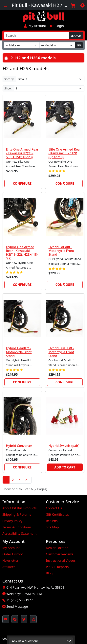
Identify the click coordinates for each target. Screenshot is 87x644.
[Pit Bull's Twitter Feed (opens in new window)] (24, 619)
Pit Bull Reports (57, 567)
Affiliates (9, 567)
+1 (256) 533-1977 (20, 600)
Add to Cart (65, 467)
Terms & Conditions (17, 527)
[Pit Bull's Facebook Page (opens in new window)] (15, 619)
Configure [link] (22, 183)
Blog (49, 573)
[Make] (22, 45)
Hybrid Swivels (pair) (64, 446)
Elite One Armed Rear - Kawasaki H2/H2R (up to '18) (65, 153)
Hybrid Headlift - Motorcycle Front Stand (19, 352)
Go (79, 45)
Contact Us (54, 508)
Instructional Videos (61, 561)
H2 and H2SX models (35, 58)
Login (57, 26)
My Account (35, 26)
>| (27, 480)
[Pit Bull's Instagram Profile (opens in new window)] (33, 619)
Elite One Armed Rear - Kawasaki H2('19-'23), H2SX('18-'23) (22, 153)
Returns (52, 521)
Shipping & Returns (17, 514)
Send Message (17, 607)
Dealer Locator (57, 548)
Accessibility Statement (19, 534)
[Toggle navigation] (5, 5)
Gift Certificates (57, 514)
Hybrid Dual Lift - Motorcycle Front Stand (61, 352)
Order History (12, 554)
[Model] (57, 45)
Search (76, 36)
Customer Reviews (60, 554)
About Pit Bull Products (20, 508)
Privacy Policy (12, 521)
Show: (8, 88)
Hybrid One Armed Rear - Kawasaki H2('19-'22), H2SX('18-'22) (22, 253)
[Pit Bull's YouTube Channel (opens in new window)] (6, 619)
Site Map (52, 527)
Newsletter (10, 561)
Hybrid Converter (19, 446)
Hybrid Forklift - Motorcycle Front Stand (61, 251)
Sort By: (9, 79)
